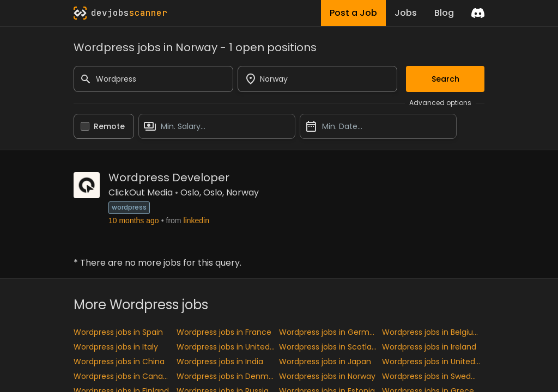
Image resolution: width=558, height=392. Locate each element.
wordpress (129, 207)
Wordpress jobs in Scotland (330, 347)
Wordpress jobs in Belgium (432, 332)
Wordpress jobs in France (224, 332)
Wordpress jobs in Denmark (228, 376)
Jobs (406, 13)
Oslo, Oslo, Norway (220, 192)
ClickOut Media (141, 192)
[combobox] (317, 79)
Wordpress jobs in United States (433, 362)
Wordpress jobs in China (119, 362)
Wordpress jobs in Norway (327, 376)
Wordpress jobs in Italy (116, 347)
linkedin (196, 220)
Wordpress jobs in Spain (118, 332)
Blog (444, 13)
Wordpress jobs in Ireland (429, 347)
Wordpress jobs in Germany (330, 332)
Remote (109, 126)
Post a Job (353, 13)
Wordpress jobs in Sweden (431, 376)
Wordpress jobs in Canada (123, 376)
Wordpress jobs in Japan (325, 362)
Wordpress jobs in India (220, 362)
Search (445, 79)
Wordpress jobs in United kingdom (228, 347)
